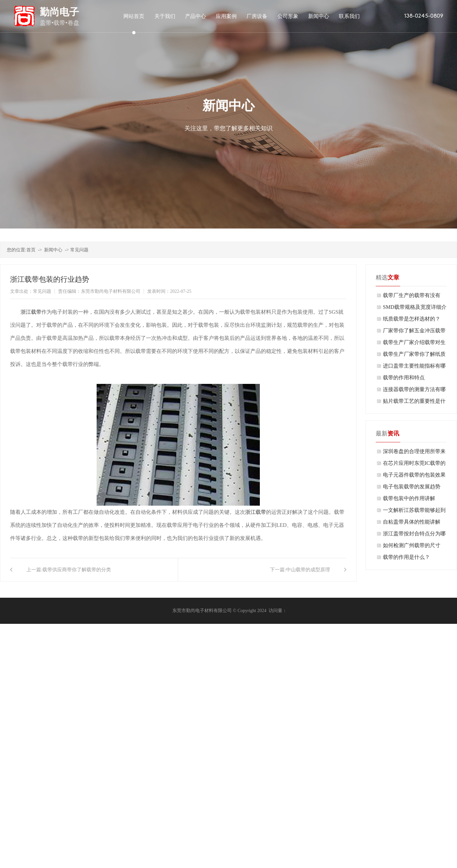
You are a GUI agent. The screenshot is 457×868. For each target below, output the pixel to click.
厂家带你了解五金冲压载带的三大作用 (414, 332)
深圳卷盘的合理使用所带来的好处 (414, 453)
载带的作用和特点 (404, 378)
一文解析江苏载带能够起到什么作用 (414, 512)
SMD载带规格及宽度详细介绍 (415, 309)
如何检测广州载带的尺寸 (412, 545)
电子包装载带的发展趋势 (412, 487)
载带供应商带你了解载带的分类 (77, 570)
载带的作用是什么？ (406, 557)
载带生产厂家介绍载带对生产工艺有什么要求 (414, 344)
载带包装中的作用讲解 (409, 498)
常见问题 (79, 250)
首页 (31, 250)
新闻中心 (53, 250)
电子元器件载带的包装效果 (414, 475)
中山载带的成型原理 (308, 570)
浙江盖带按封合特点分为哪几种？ (414, 535)
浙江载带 (31, 312)
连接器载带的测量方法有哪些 (414, 391)
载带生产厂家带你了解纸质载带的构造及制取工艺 (414, 356)
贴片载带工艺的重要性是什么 (414, 403)
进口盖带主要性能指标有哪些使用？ (414, 367)
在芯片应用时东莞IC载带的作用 (414, 465)
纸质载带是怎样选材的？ (412, 319)
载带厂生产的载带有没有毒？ (412, 297)
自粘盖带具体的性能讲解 (412, 522)
